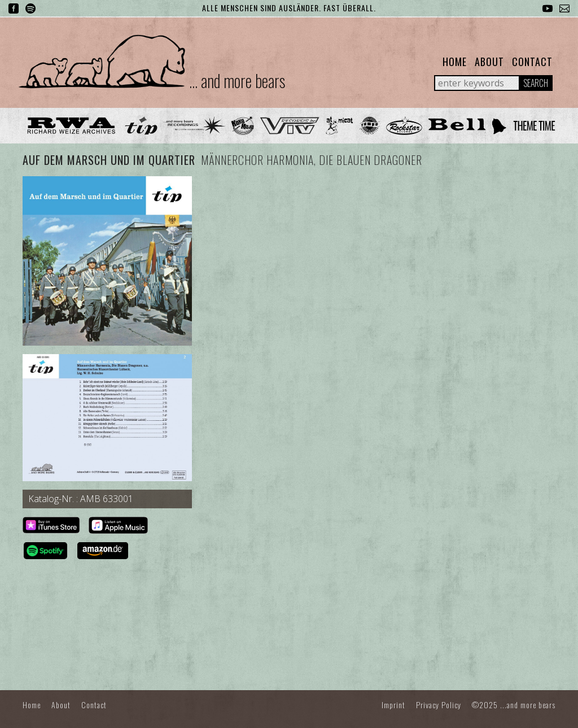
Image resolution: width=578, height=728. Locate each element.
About (489, 62)
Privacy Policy (439, 705)
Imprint (393, 705)
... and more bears (237, 80)
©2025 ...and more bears (514, 705)
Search (536, 83)
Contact (532, 62)
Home (455, 62)
